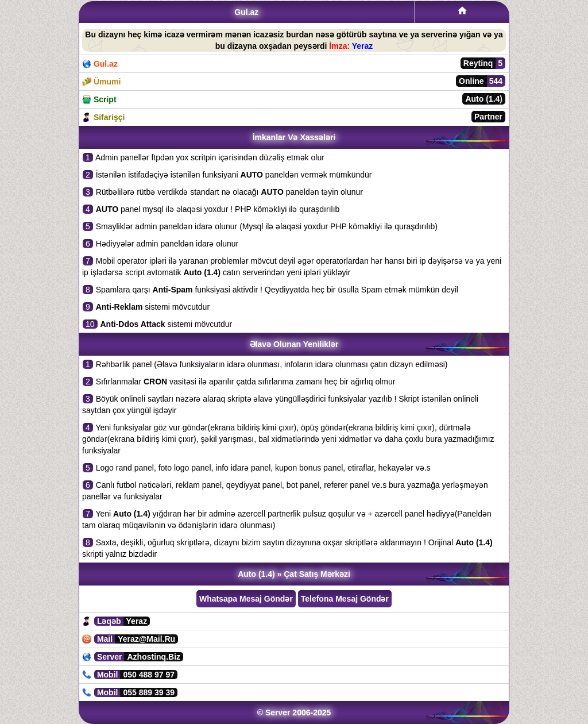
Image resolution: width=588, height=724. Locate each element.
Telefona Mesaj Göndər (345, 599)
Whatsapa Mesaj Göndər (246, 599)
